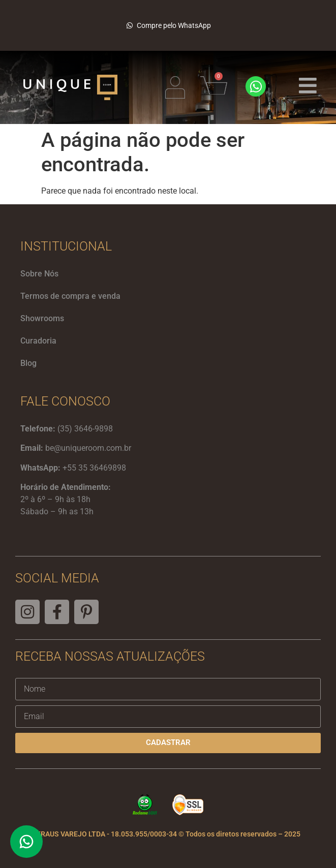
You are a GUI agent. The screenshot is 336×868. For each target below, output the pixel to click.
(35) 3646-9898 (85, 429)
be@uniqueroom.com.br (88, 448)
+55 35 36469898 (94, 468)
